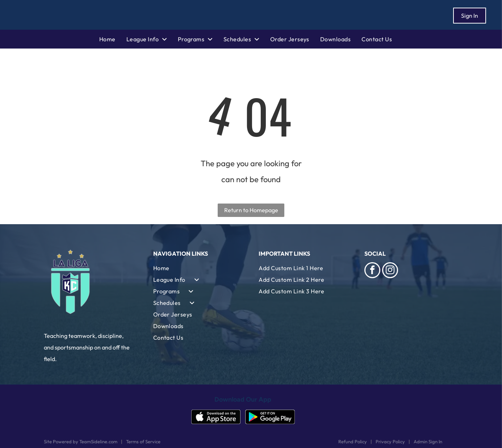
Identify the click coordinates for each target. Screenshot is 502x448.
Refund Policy (353, 441)
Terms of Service (143, 441)
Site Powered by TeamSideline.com (81, 441)
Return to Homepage (251, 210)
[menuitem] (113, 39)
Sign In (470, 16)
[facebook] (372, 271)
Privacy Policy (390, 441)
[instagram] (390, 271)
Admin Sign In (428, 441)
